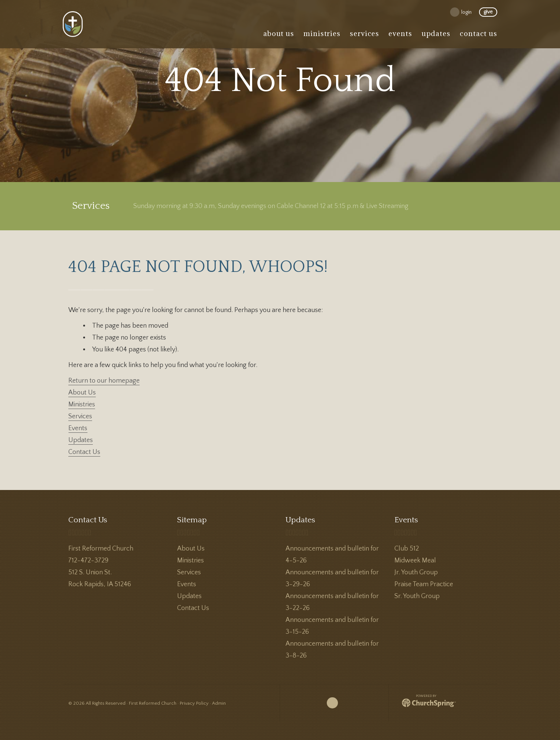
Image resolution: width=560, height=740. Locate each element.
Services (80, 416)
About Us (82, 393)
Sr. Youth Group (417, 596)
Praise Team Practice (424, 584)
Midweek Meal (415, 561)
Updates (81, 440)
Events (78, 428)
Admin (219, 703)
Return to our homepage (104, 381)
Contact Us (84, 452)
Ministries (82, 405)
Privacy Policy (194, 703)
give (488, 12)
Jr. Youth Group (416, 572)
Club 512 (407, 549)
